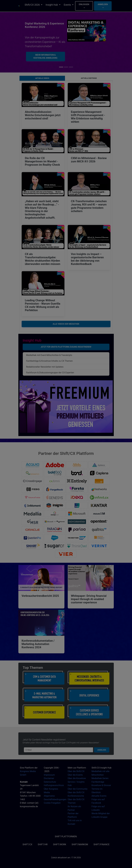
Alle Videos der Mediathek (66, 324)
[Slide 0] (61, 67)
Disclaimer (49, 778)
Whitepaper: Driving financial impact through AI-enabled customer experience (89, 599)
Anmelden (103, 6)
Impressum (49, 775)
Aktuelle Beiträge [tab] (89, 78)
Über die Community (78, 789)
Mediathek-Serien (100, 778)
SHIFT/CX (27, 844)
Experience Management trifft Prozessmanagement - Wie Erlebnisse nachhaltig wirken (88, 117)
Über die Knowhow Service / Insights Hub (77, 782)
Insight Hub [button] (52, 5)
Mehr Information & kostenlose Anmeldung (45, 56)
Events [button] (68, 5)
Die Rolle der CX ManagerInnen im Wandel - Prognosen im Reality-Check (42, 161)
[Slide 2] (71, 67)
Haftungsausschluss (54, 785)
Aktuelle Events (99, 796)
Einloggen (84, 6)
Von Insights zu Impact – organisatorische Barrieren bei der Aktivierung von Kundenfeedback (87, 259)
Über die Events (75, 775)
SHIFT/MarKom (80, 844)
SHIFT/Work (60, 844)
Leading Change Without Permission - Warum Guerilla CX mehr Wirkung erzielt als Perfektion (43, 305)
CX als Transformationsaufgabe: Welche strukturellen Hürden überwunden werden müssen (43, 259)
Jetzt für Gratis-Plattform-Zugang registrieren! (66, 347)
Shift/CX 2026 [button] (32, 5)
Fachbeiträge (98, 782)
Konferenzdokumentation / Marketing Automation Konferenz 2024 (38, 644)
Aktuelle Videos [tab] (42, 78)
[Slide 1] (66, 67)
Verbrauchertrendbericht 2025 (40, 596)
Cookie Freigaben (52, 803)
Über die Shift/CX (76, 771)
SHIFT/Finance (102, 844)
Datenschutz (50, 782)
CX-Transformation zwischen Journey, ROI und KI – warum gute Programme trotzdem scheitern (89, 206)
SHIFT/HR (43, 844)
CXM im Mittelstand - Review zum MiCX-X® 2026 (89, 160)
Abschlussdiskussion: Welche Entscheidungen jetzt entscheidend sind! (43, 115)
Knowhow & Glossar (101, 785)
